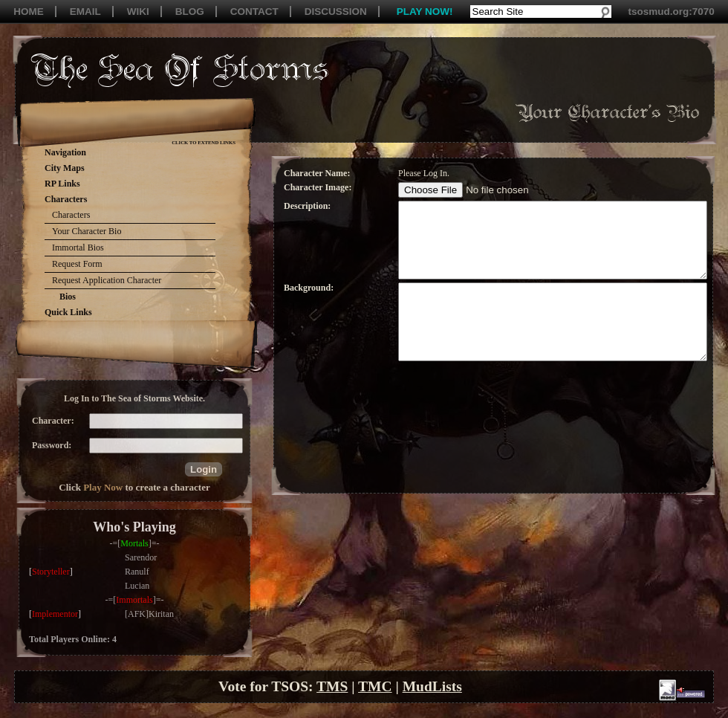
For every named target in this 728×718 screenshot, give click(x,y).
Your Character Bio (87, 231)
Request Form (77, 264)
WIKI (138, 12)
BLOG (190, 12)
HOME (29, 12)
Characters (71, 215)
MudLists (432, 686)
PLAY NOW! (425, 12)
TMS (332, 686)
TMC (375, 686)
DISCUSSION (336, 12)
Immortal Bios (78, 248)
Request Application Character (107, 280)
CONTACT (254, 12)
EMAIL (85, 12)
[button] (204, 469)
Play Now (103, 487)
